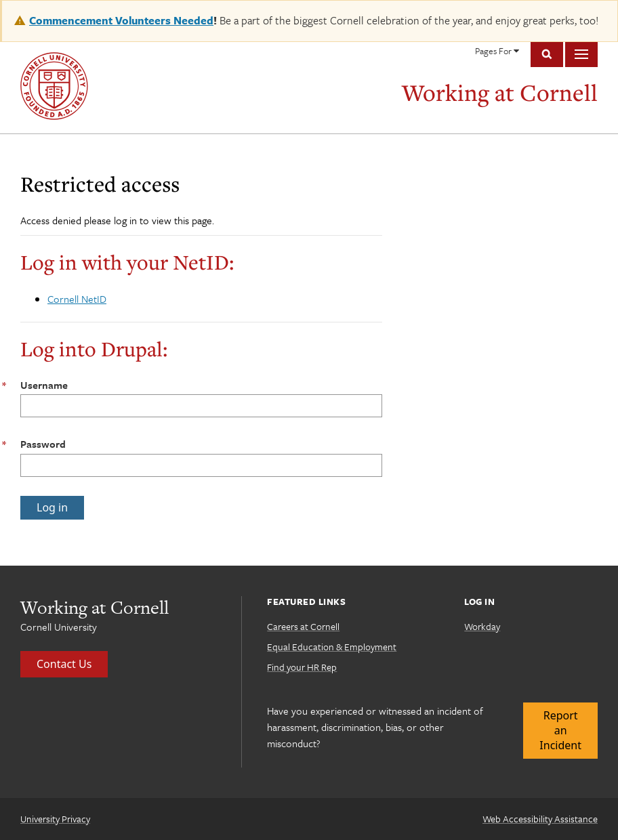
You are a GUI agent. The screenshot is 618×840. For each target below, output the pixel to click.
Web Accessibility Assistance (540, 819)
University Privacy (55, 819)
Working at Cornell (500, 92)
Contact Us (64, 664)
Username (44, 385)
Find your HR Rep (302, 667)
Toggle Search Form (547, 55)
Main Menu (581, 55)
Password (43, 444)
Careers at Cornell (303, 626)
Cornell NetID (77, 299)
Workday (482, 626)
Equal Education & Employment (332, 647)
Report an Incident (560, 731)
